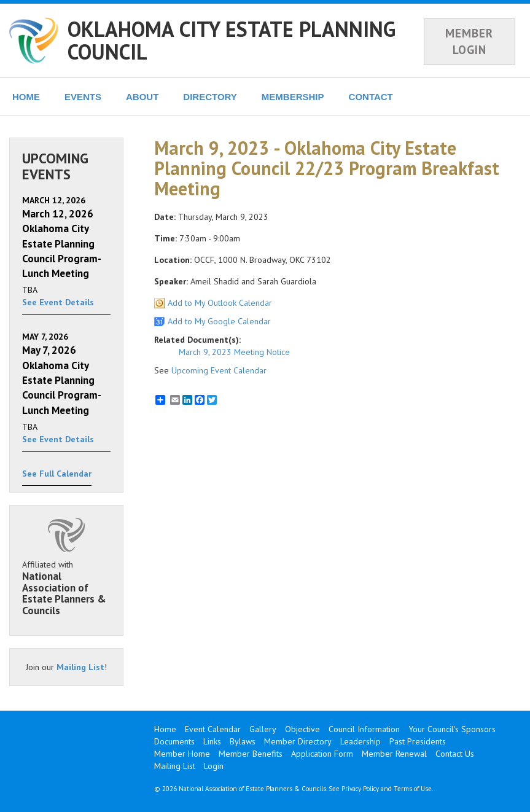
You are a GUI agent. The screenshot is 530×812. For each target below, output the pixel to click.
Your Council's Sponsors (452, 729)
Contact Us (455, 754)
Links (212, 741)
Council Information (364, 729)
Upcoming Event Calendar (219, 370)
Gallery (263, 729)
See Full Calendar (57, 474)
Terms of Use (413, 789)
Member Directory (298, 741)
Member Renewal (394, 754)
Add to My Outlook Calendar (220, 303)
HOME (26, 97)
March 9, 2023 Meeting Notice (234, 352)
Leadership (360, 741)
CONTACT (371, 97)
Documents (174, 741)
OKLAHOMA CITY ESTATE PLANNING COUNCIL (232, 40)
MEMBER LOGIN (469, 41)
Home (165, 729)
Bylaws (243, 741)
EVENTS (83, 97)
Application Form (322, 754)
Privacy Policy (360, 789)
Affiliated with (66, 588)
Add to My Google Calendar (219, 321)
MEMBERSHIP (293, 97)
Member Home (182, 754)
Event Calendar (213, 729)
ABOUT (142, 97)
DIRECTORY (210, 97)
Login (214, 766)
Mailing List (80, 667)
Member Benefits (251, 754)
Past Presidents (418, 741)
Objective (302, 729)
